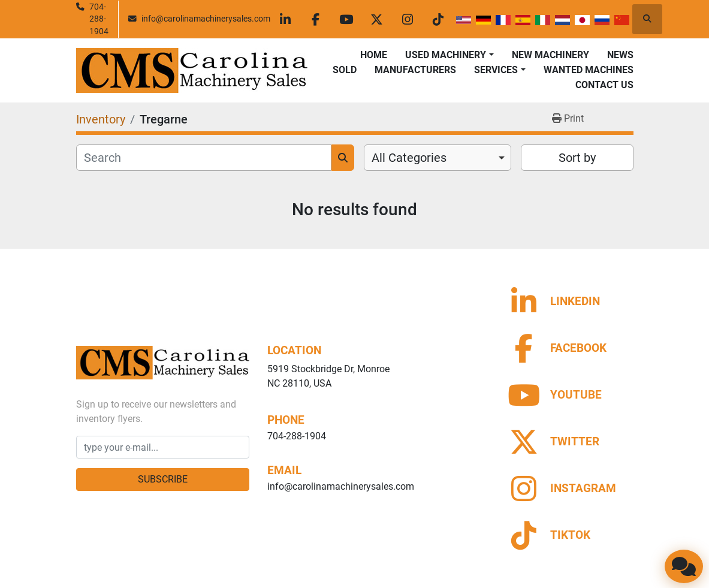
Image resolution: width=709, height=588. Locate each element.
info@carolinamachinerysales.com (206, 19)
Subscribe (163, 479)
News (620, 55)
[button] (449, 55)
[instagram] (408, 19)
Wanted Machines (589, 70)
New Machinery (550, 55)
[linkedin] (285, 19)
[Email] (163, 447)
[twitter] (377, 19)
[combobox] (438, 158)
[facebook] (316, 19)
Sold (345, 70)
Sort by (577, 158)
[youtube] (346, 19)
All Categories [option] (409, 158)
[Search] (204, 158)
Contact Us (604, 85)
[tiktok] (438, 19)
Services (496, 70)
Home (374, 55)
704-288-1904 (99, 19)
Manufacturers (415, 70)
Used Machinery (446, 55)
